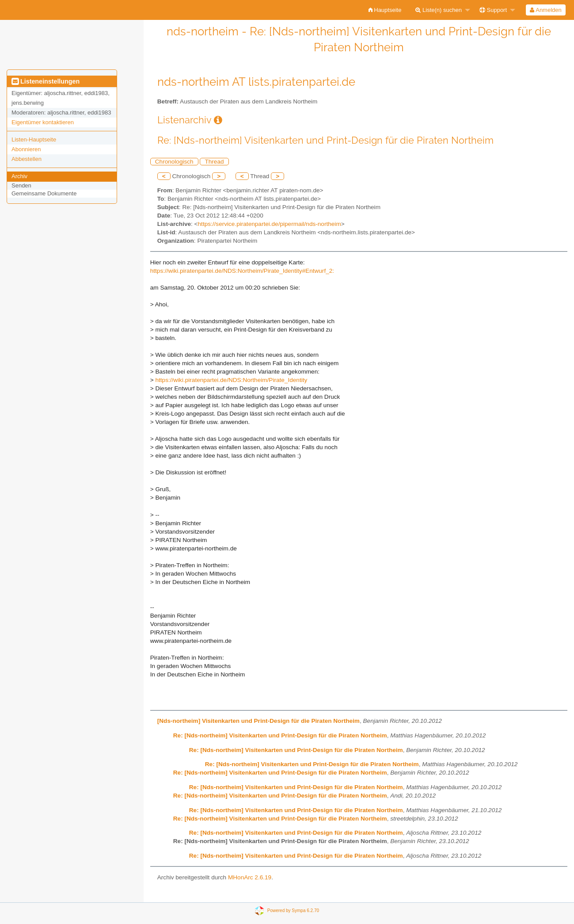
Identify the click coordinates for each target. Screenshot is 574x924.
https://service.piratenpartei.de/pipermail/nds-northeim (270, 224)
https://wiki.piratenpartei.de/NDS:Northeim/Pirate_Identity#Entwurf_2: (242, 271)
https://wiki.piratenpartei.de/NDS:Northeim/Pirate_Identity (231, 380)
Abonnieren (26, 149)
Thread (214, 162)
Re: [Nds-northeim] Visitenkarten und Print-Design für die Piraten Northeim (280, 735)
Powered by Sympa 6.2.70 (293, 911)
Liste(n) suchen (439, 10)
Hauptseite (385, 10)
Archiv (19, 176)
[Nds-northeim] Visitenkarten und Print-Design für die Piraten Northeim (258, 721)
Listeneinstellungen (46, 81)
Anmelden (545, 10)
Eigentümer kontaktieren (43, 122)
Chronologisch (174, 162)
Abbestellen (27, 159)
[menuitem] (385, 10)
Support (493, 10)
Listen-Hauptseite (34, 139)
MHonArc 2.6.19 (250, 877)
